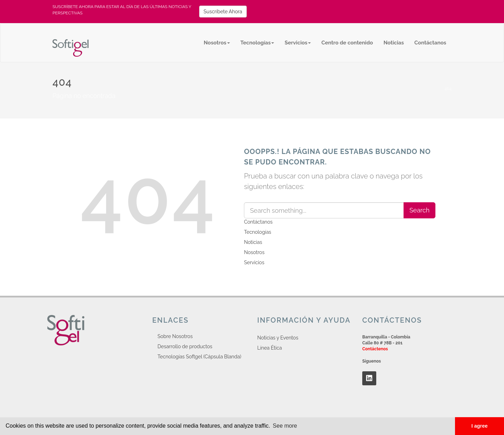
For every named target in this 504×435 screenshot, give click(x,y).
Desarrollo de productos (185, 346)
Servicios (298, 43)
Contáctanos (430, 43)
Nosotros (217, 43)
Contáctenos (375, 349)
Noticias (394, 43)
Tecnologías (257, 43)
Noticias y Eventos (278, 338)
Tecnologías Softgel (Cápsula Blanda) (199, 357)
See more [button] (285, 426)
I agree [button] (479, 426)
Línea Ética (269, 348)
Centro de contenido (347, 43)
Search (420, 210)
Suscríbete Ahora (223, 12)
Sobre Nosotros (175, 336)
